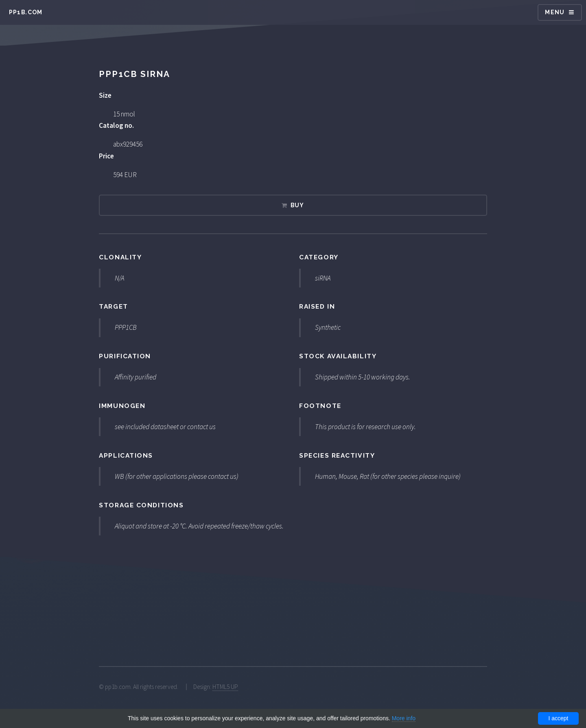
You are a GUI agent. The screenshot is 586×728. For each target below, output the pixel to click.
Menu (555, 12)
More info (404, 718)
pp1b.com (26, 12)
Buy (297, 205)
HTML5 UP (225, 687)
